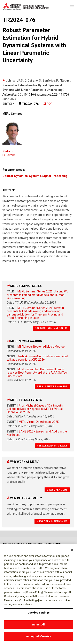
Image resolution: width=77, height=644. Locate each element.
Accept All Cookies (38, 639)
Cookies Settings (38, 615)
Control (8, 176)
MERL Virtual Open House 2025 (39, 422)
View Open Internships (52, 521)
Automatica (9, 95)
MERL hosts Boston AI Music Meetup (41, 347)
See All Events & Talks (52, 446)
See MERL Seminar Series (51, 328)
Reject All (38, 627)
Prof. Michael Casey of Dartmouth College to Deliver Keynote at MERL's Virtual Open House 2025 (35, 409)
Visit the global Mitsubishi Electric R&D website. (32, 546)
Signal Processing (55, 176)
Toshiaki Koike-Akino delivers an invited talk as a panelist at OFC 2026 (37, 358)
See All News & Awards (52, 387)
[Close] (72, 553)
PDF (48, 104)
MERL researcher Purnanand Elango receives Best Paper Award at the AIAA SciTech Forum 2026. (38, 373)
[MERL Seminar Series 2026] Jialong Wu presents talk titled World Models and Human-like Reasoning (37, 295)
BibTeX (8, 104)
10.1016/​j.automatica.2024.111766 (46, 95)
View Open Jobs (57, 490)
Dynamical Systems (28, 176)
